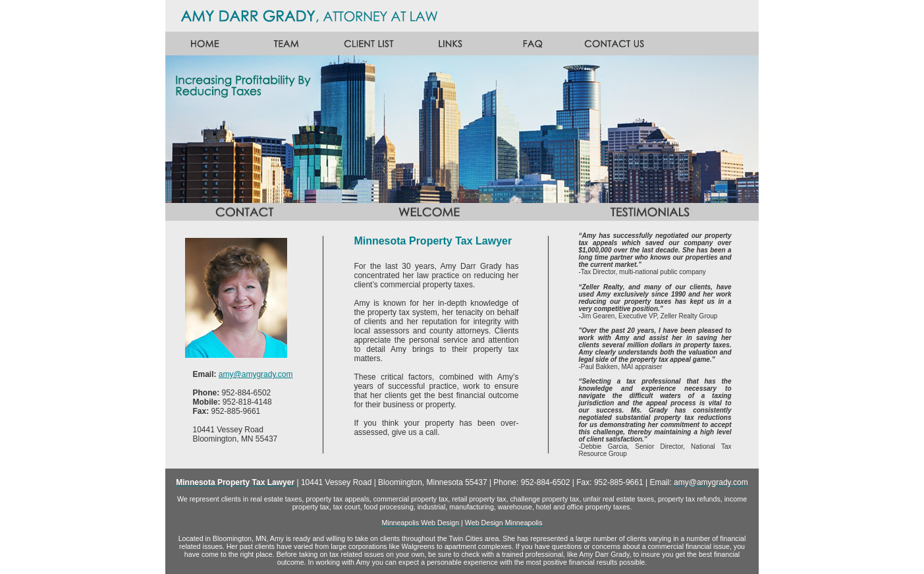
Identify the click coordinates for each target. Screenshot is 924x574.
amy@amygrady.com (256, 374)
